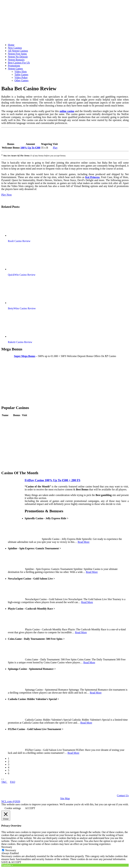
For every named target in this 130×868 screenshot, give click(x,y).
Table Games (21, 75)
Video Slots (21, 72)
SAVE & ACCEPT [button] (11, 862)
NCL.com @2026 (11, 801)
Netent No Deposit (18, 57)
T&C (4, 782)
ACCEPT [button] (30, 808)
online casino (67, 111)
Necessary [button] (7, 847)
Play (55, 148)
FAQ (13, 782)
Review (17, 420)
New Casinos (15, 48)
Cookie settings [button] (13, 808)
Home (11, 45)
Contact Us (123, 795)
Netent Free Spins (17, 54)
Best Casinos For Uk (19, 63)
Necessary (11, 850)
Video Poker (21, 77)
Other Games (21, 80)
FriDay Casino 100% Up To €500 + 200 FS (52, 480)
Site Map (65, 798)
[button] (27, 224)
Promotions (14, 66)
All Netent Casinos (18, 51)
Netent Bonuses (16, 60)
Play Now (7, 195)
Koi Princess (92, 177)
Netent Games (15, 69)
